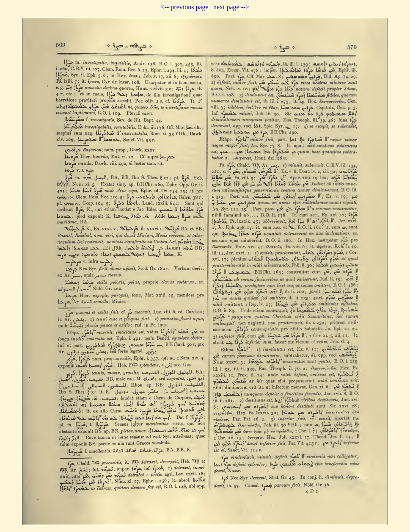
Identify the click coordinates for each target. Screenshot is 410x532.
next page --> (231, 7)
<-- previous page (185, 7)
